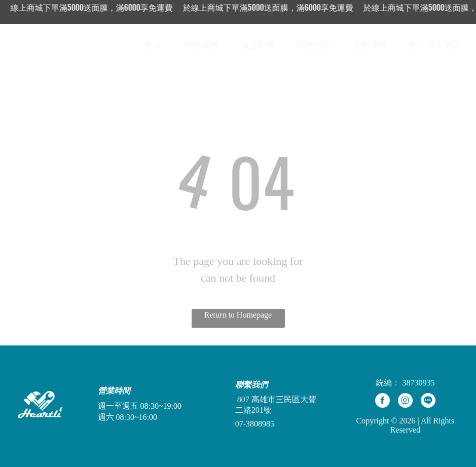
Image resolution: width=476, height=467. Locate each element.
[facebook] (382, 402)
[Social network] (428, 402)
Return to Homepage (238, 315)
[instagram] (405, 402)
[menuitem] (158, 46)
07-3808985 (255, 424)
